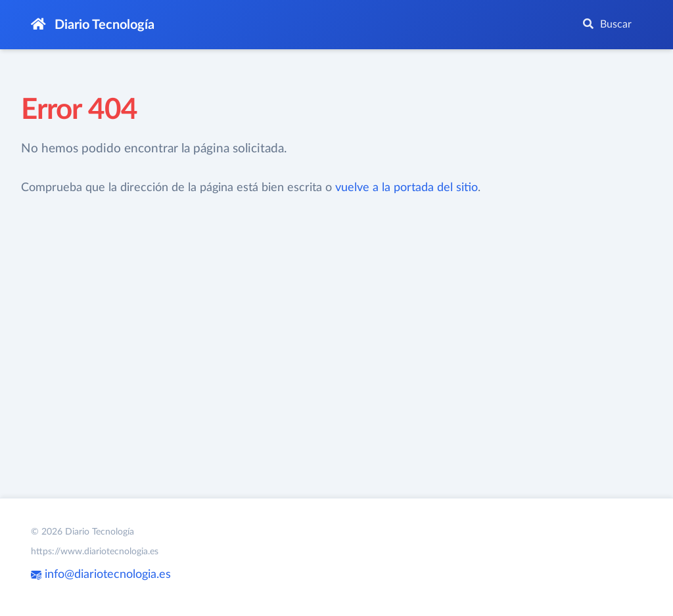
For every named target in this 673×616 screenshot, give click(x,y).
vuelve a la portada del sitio (406, 188)
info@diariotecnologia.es (101, 575)
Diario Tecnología (93, 25)
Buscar (607, 24)
